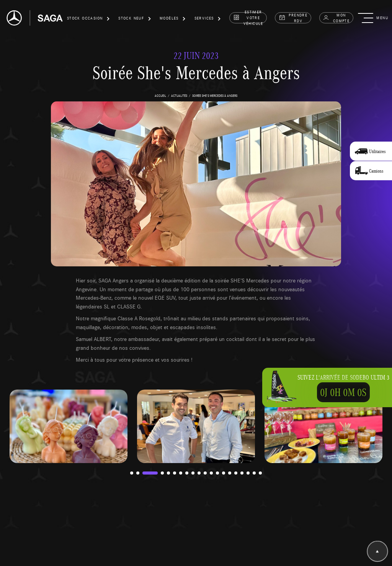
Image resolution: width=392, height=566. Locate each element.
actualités (179, 95)
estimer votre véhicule (248, 18)
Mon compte (336, 18)
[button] (88, 20)
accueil (160, 95)
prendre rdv (293, 18)
